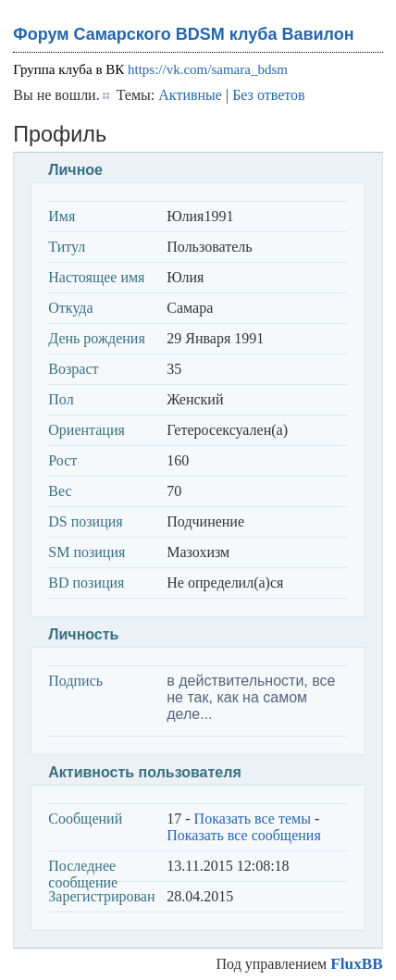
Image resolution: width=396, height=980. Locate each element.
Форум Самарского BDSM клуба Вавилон (183, 34)
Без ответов (268, 95)
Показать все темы (253, 819)
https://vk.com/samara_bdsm (208, 69)
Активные (190, 95)
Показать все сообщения (244, 835)
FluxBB (356, 964)
